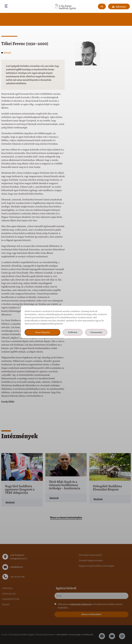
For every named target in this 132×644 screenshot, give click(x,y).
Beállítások (73, 332)
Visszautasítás (96, 332)
